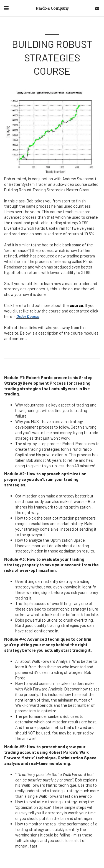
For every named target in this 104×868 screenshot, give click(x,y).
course (76, 305)
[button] (6, 8)
